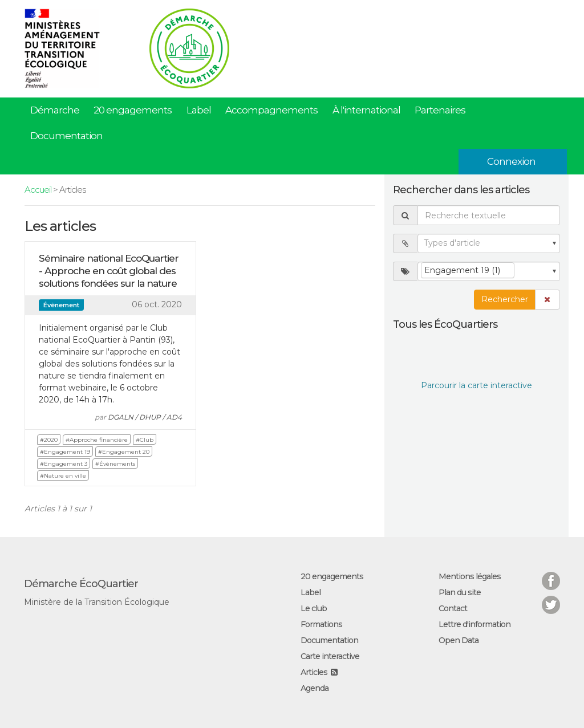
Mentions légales (470, 576)
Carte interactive (330, 656)
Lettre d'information (474, 624)
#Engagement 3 (64, 464)
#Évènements (115, 464)
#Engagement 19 (65, 452)
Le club (314, 608)
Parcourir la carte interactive (476, 385)
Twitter (551, 598)
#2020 (49, 440)
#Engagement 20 (124, 452)
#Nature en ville (63, 476)
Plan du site (460, 592)
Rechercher (505, 299)
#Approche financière (97, 440)
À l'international (366, 110)
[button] (547, 300)
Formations (321, 624)
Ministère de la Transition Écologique (97, 602)
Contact (453, 608)
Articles (314, 672)
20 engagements (133, 110)
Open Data (459, 640)
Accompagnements (271, 110)
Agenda (315, 688)
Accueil (38, 190)
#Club (145, 440)
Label (199, 110)
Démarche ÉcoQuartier (81, 584)
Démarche (55, 110)
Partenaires (440, 110)
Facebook (551, 574)
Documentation (66, 136)
